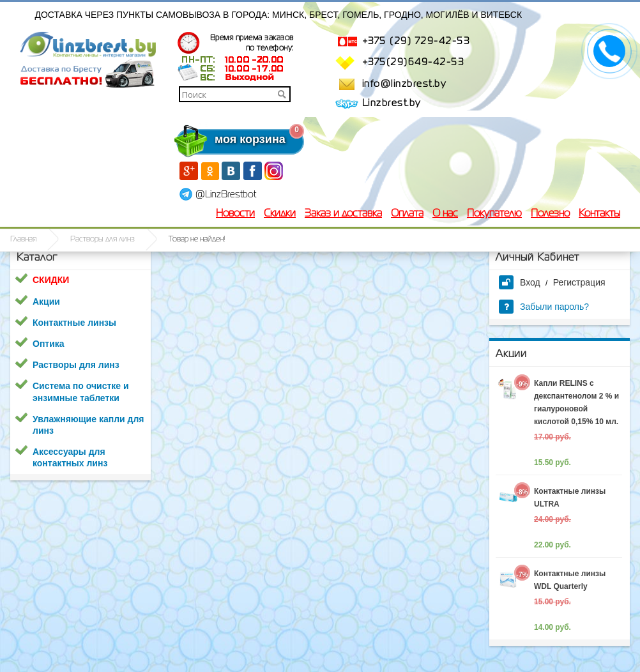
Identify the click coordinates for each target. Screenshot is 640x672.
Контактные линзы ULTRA (570, 498)
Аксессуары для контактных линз (70, 457)
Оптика (49, 344)
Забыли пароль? (544, 307)
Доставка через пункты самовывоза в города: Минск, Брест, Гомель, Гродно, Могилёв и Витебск (279, 15)
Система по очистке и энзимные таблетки (81, 392)
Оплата (407, 214)
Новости (235, 214)
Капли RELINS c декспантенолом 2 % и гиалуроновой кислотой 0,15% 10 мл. (576, 402)
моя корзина (224, 139)
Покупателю (494, 214)
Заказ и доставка (343, 214)
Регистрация (579, 282)
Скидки (280, 214)
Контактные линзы (74, 323)
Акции (46, 302)
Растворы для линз (103, 240)
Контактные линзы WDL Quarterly (570, 580)
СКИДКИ (51, 280)
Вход (520, 282)
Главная (23, 240)
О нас (445, 214)
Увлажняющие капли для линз (88, 425)
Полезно (550, 214)
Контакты (599, 214)
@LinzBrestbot (226, 195)
